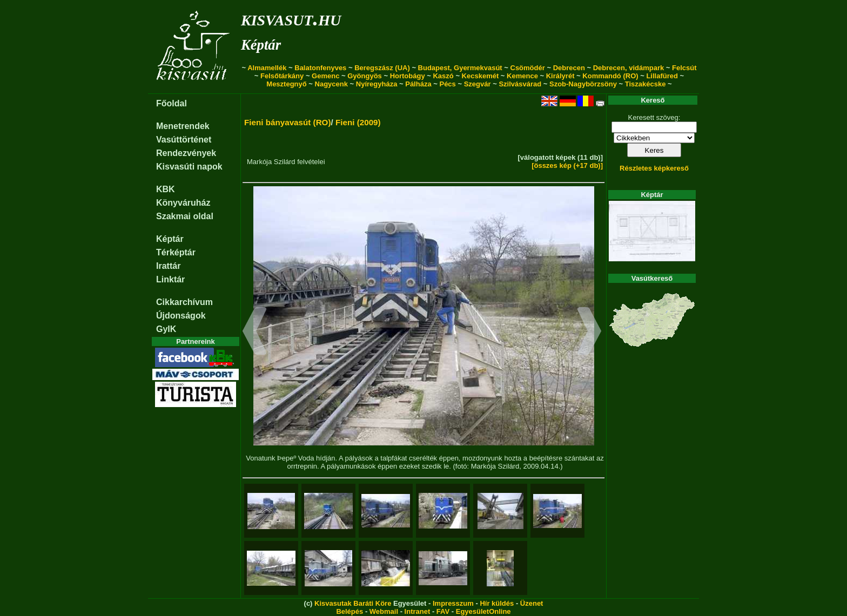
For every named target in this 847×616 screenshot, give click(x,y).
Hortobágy (408, 76)
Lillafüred (662, 76)
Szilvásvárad (520, 84)
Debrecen (569, 68)
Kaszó (443, 76)
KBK (166, 189)
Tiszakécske (646, 84)
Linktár (170, 279)
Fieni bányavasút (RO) (288, 122)
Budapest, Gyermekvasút (460, 68)
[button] (255, 333)
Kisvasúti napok (189, 167)
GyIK (166, 329)
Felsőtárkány (282, 76)
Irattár (168, 266)
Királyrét (560, 76)
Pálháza (418, 84)
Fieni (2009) (358, 122)
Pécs (447, 84)
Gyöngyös (365, 76)
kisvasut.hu (291, 18)
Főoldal (172, 103)
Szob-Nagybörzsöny (583, 84)
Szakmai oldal (185, 216)
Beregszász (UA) (382, 68)
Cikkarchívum (184, 302)
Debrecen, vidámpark (629, 68)
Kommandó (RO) (610, 76)
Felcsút (684, 68)
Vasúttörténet (184, 140)
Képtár (261, 45)
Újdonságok (181, 316)
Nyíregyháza (377, 84)
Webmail (384, 611)
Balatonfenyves (320, 68)
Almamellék (267, 68)
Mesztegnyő (286, 84)
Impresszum (453, 603)
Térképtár (176, 252)
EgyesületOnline (483, 611)
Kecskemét (480, 76)
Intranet (418, 611)
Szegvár (478, 84)
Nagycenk (331, 84)
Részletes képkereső (654, 168)
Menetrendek (183, 126)
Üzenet (532, 603)
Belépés (349, 611)
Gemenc (325, 76)
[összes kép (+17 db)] (567, 165)
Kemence (522, 76)
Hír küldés (497, 603)
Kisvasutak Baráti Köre (353, 603)
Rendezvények (186, 153)
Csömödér (528, 68)
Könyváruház (183, 203)
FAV (443, 611)
